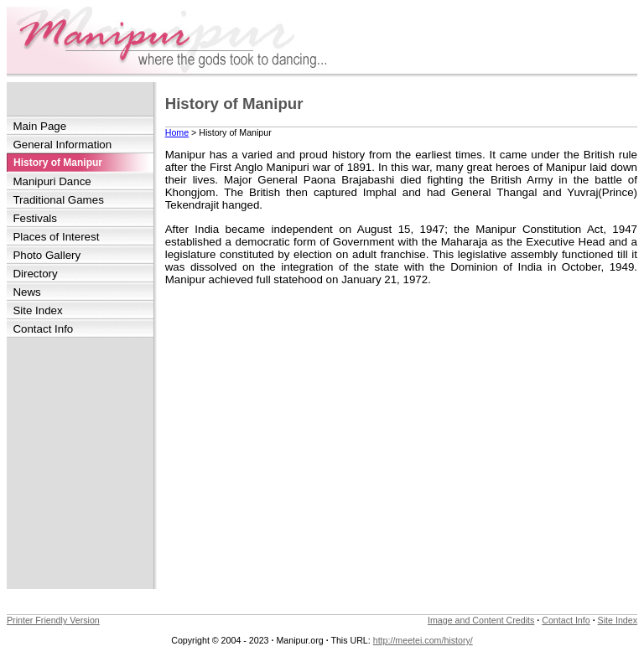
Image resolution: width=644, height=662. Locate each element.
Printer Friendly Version (53, 620)
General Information (62, 145)
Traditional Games (58, 200)
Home (177, 132)
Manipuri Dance (52, 181)
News (26, 292)
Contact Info (43, 329)
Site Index (37, 310)
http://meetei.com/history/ (423, 640)
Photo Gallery (47, 255)
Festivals (35, 218)
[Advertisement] (80, 463)
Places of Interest (56, 237)
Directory (35, 274)
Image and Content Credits (481, 620)
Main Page (39, 126)
